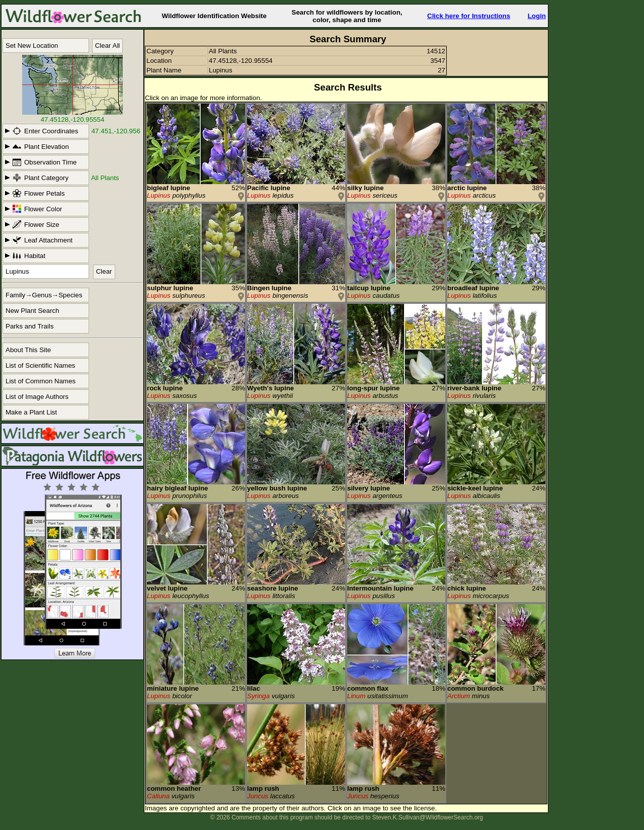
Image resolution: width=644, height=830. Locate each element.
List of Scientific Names (41, 365)
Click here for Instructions (469, 16)
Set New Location (32, 46)
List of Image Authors (37, 397)
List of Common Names (41, 381)
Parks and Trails (30, 326)
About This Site (28, 350)
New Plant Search (32, 311)
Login (537, 16)
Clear (104, 271)
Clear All (108, 46)
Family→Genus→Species (44, 295)
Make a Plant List (31, 412)
